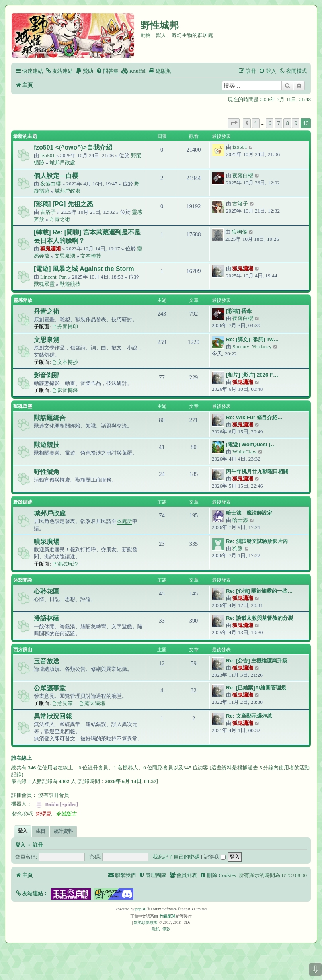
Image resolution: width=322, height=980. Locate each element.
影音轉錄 (65, 390)
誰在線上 (21, 758)
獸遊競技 (70, 284)
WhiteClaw (244, 452)
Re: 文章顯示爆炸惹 (249, 716)
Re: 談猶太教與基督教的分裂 (260, 618)
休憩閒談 (23, 580)
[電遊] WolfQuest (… (251, 444)
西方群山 (23, 650)
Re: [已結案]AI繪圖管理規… (259, 688)
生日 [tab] (41, 831)
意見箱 (62, 703)
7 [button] (278, 123)
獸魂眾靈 (44, 284)
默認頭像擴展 (146, 922)
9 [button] (296, 123)
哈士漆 (240, 520)
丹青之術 (60, 219)
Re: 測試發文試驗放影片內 (257, 541)
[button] (234, 123)
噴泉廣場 (47, 542)
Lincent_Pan (54, 277)
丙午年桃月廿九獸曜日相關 (257, 471)
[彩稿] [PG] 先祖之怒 (63, 204)
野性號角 (47, 472)
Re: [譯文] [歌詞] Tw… (252, 339)
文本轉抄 (91, 256)
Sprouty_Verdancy (252, 347)
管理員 (43, 814)
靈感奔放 (23, 300)
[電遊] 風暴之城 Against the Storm (84, 269)
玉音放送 (47, 661)
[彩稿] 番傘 (239, 311)
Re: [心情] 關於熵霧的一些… (260, 591)
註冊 (38, 845)
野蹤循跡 (23, 502)
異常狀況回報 (53, 716)
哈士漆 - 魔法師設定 (249, 513)
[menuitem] (59, 71)
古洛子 (48, 212)
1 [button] (256, 123)
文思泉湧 (65, 256)
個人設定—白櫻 (56, 176)
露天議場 (92, 703)
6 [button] (270, 123)
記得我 (215, 857)
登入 (20, 845)
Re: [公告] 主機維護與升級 (257, 661)
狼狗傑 (239, 232)
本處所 (124, 521)
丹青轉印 (65, 327)
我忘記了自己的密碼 (176, 857)
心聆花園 (47, 591)
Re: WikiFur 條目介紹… (254, 417)
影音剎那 (47, 375)
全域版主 (66, 814)
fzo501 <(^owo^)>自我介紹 (73, 147)
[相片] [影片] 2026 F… (252, 375)
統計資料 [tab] (63, 831)
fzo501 (48, 155)
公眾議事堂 (50, 688)
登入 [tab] (23, 831)
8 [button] (287, 123)
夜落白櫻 (51, 184)
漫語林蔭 (47, 618)
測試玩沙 (65, 564)
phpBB (141, 909)
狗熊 (238, 548)
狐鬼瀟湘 (51, 249)
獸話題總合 (50, 418)
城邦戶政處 (62, 163)
